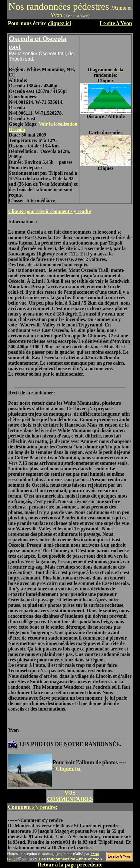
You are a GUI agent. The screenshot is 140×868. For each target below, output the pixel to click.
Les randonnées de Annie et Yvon (70, 859)
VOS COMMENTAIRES (70, 796)
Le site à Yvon (116, 23)
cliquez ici (59, 23)
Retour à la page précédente (70, 865)
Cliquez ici (68, 769)
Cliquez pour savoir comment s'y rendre (50, 211)
